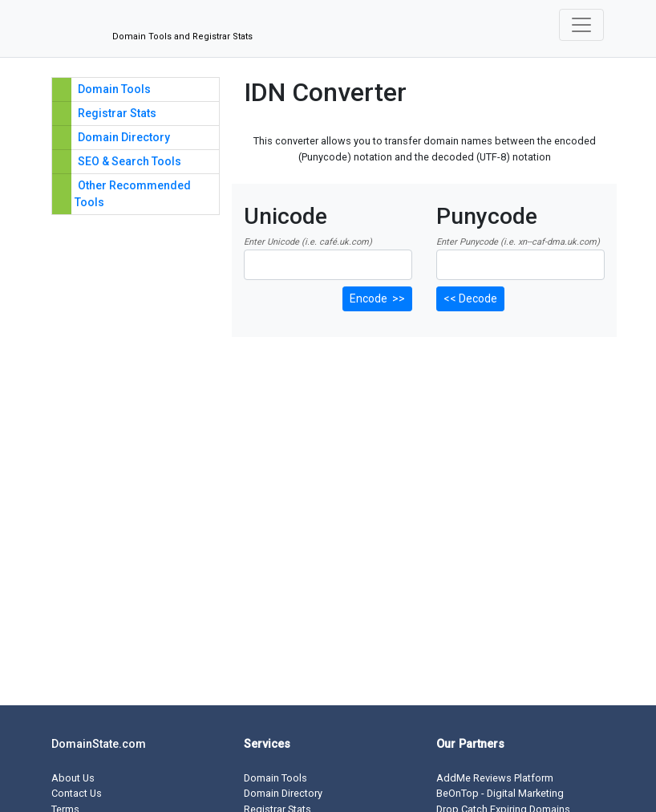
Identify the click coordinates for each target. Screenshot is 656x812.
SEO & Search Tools (130, 161)
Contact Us (77, 793)
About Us (73, 778)
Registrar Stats (117, 113)
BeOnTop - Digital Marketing (500, 793)
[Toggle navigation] (581, 25)
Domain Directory (124, 137)
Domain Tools (114, 89)
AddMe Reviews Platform (495, 778)
